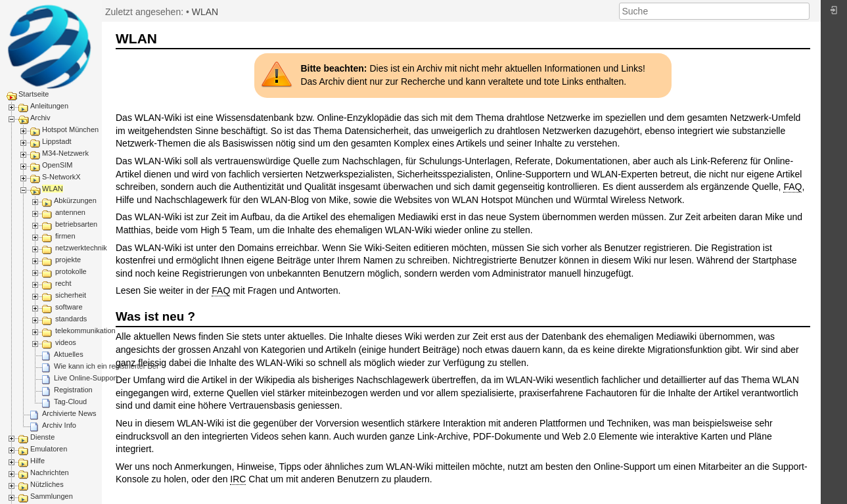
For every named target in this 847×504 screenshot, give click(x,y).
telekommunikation (85, 331)
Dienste (42, 437)
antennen (70, 212)
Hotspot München (70, 129)
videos (66, 342)
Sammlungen (52, 496)
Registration (73, 390)
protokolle (71, 271)
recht (63, 283)
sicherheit (71, 295)
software (69, 307)
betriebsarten (76, 224)
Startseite (34, 94)
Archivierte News (69, 413)
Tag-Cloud (70, 401)
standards (71, 319)
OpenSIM (57, 165)
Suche (803, 11)
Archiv (40, 118)
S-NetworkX (61, 177)
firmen (65, 236)
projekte (68, 260)
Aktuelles (69, 354)
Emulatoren (49, 449)
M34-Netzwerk (65, 153)
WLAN (53, 189)
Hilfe (37, 461)
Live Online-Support (86, 378)
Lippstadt (57, 141)
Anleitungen (49, 106)
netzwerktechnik (81, 248)
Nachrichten (50, 472)
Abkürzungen (75, 200)
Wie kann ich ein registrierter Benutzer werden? (130, 366)
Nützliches (47, 484)
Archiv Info (59, 425)
